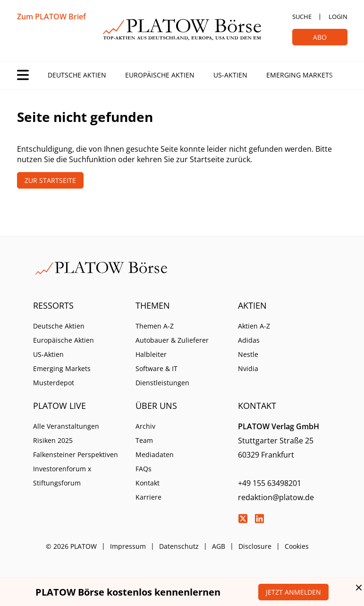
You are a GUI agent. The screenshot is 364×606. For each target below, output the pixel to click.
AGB (219, 546)
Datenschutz (179, 546)
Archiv (145, 426)
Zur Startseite (50, 180)
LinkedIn (259, 519)
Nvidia (248, 368)
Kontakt (148, 483)
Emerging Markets (300, 75)
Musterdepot (54, 383)
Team (144, 440)
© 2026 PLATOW (71, 546)
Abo (320, 37)
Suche (302, 17)
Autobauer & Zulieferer (172, 340)
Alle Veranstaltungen (66, 426)
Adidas (249, 340)
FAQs (144, 469)
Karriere (148, 497)
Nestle (248, 354)
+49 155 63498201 (270, 483)
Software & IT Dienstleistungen (162, 376)
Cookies (297, 546)
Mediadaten (155, 454)
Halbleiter (151, 354)
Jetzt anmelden (293, 592)
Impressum (128, 546)
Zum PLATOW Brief (51, 17)
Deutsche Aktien (77, 75)
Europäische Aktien (160, 75)
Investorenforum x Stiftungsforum (62, 476)
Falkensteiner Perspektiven (76, 454)
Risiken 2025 (53, 440)
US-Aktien (230, 75)
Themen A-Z (155, 326)
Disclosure (255, 546)
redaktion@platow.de (276, 497)
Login (338, 17)
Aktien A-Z (254, 326)
